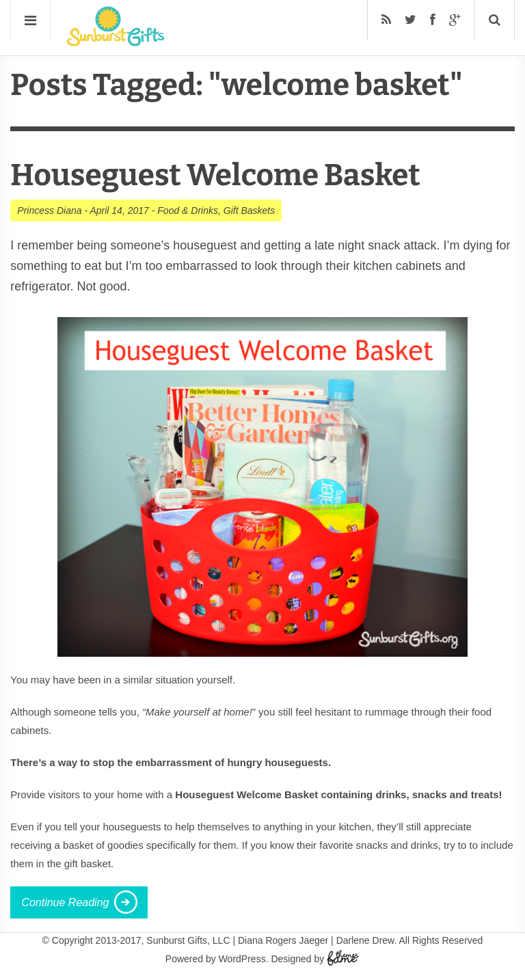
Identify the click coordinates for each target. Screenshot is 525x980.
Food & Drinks (188, 210)
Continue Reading (65, 902)
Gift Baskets (249, 210)
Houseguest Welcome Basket (215, 175)
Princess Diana (49, 210)
